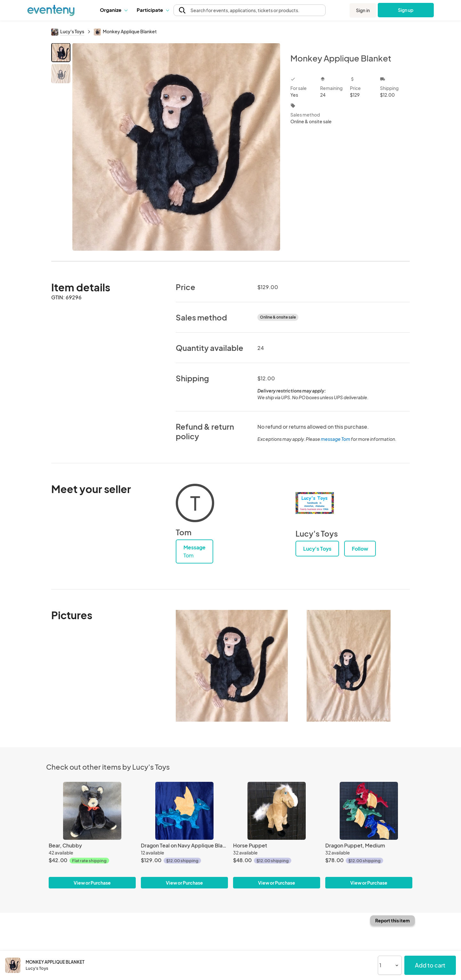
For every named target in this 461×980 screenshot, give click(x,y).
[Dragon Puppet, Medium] (369, 811)
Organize (113, 10)
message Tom (336, 439)
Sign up (406, 10)
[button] (113, 10)
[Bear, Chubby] (92, 811)
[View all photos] (176, 147)
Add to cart (430, 965)
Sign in (363, 10)
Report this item (392, 920)
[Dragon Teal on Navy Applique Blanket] (184, 811)
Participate (153, 10)
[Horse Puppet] (277, 811)
